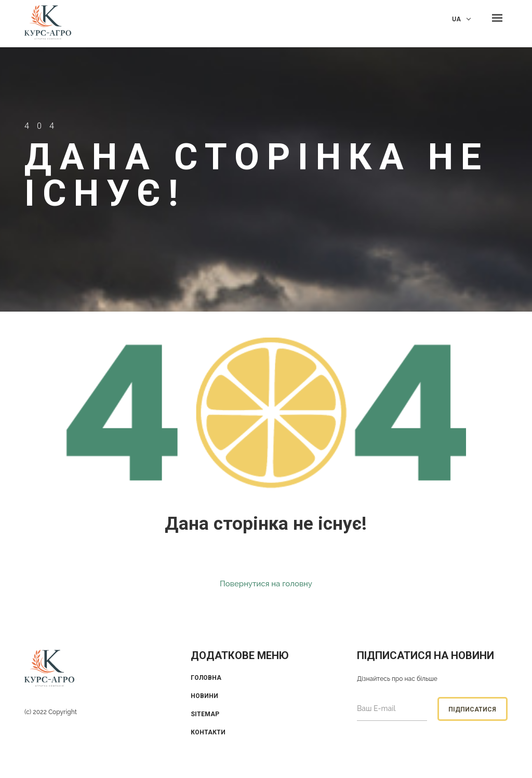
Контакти (208, 732)
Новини (204, 696)
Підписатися (472, 709)
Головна (206, 678)
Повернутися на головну (266, 584)
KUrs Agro (48, 24)
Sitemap (205, 714)
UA (456, 19)
